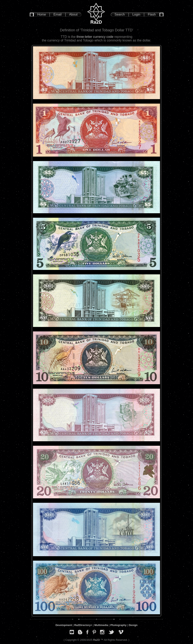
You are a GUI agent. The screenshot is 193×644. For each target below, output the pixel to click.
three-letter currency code (95, 37)
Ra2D (96, 640)
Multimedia (101, 625)
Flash (152, 14)
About (73, 14)
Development (64, 625)
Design (133, 625)
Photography (118, 625)
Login (136, 14)
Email (58, 14)
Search (120, 14)
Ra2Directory (82, 625)
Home (42, 14)
